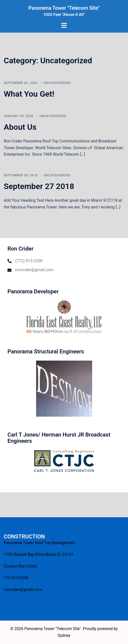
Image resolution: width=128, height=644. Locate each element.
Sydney (64, 635)
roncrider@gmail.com (34, 270)
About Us (20, 127)
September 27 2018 (39, 186)
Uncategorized (57, 83)
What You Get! (29, 94)
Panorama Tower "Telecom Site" (64, 8)
